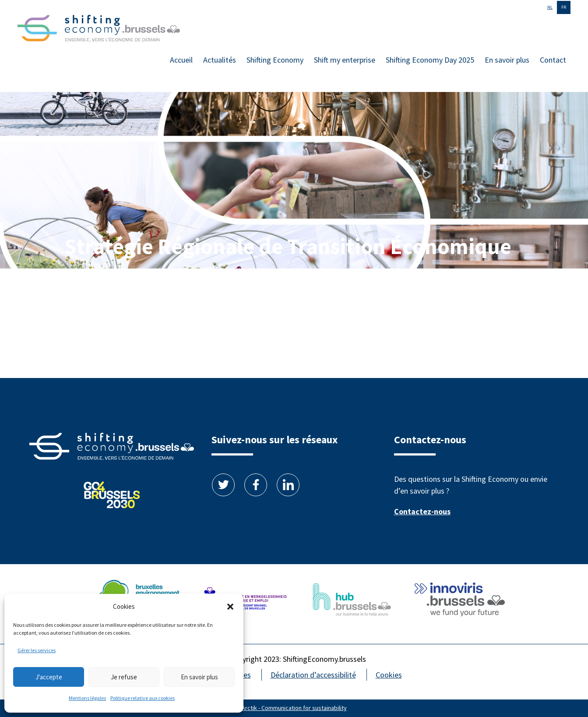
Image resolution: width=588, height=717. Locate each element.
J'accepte (49, 677)
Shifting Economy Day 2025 (430, 60)
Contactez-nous (422, 511)
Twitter (223, 485)
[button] (230, 607)
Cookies (389, 675)
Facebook (256, 485)
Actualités (220, 60)
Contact (553, 60)
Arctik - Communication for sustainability (294, 708)
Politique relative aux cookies (143, 698)
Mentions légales (87, 698)
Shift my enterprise (345, 60)
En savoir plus (199, 677)
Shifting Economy (275, 60)
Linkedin (288, 485)
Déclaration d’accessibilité (313, 675)
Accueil (181, 60)
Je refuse (124, 677)
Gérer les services (37, 650)
